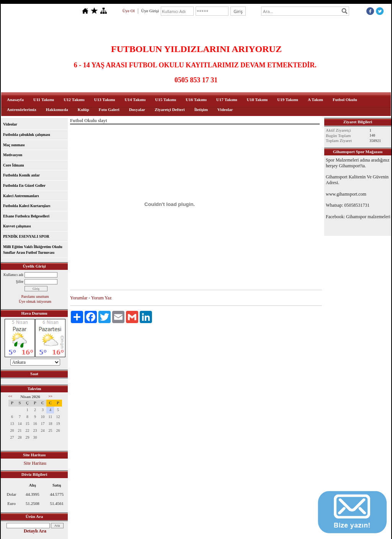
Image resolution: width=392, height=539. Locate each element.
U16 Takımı (196, 100)
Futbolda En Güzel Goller (24, 185)
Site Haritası (35, 463)
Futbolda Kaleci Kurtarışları (27, 206)
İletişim (201, 109)
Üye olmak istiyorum (35, 301)
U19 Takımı (288, 100)
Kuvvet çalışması (17, 226)
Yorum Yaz (101, 298)
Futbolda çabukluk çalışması (27, 135)
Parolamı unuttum (35, 296)
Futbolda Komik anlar (21, 175)
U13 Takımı (105, 100)
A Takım (315, 100)
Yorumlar (79, 298)
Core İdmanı (14, 165)
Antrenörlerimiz (22, 109)
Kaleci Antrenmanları (21, 196)
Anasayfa (15, 100)
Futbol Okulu (345, 100)
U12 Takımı (74, 100)
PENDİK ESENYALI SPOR (26, 236)
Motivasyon (13, 155)
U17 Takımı (227, 100)
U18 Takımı (257, 100)
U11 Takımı (44, 100)
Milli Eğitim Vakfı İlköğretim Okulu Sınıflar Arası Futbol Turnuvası (33, 250)
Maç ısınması (14, 145)
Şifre (20, 282)
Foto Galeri (109, 109)
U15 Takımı (166, 100)
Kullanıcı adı (13, 275)
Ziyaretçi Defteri (170, 109)
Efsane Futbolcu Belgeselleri (26, 216)
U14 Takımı (135, 100)
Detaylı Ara (35, 531)
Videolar (225, 109)
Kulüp (83, 109)
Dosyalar (137, 109)
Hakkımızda (57, 109)
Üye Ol (129, 11)
